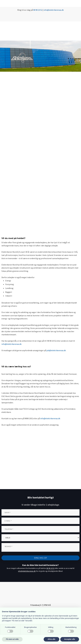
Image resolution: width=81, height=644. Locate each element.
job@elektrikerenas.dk (56, 350)
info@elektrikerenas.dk (11, 344)
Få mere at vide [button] (12, 639)
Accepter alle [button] (70, 639)
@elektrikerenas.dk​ (55, 10)
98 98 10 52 (38, 10)
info (45, 10)
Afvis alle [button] (51, 639)
